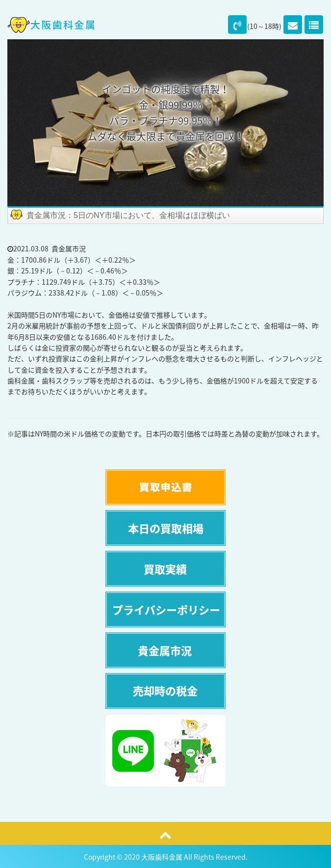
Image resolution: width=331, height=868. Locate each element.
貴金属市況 (69, 248)
